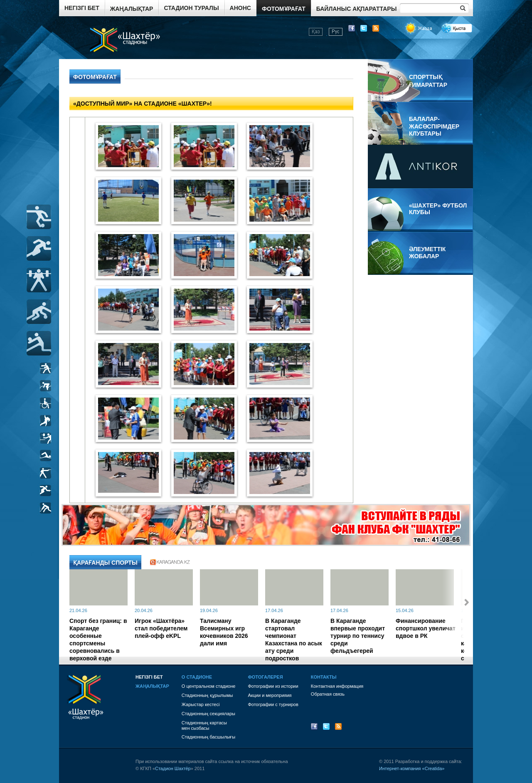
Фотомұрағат (284, 9)
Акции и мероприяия (270, 695)
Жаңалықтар (132, 9)
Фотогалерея (265, 677)
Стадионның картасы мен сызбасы (204, 725)
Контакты (324, 677)
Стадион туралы (191, 8)
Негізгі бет (82, 8)
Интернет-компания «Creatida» (412, 768)
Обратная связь (328, 694)
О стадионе (197, 677)
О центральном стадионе (209, 686)
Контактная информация (337, 686)
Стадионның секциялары (208, 714)
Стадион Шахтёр (173, 768)
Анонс (240, 8)
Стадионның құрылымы (207, 695)
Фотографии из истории (273, 686)
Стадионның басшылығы (208, 737)
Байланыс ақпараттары (357, 9)
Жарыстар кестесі (201, 704)
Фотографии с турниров (273, 704)
